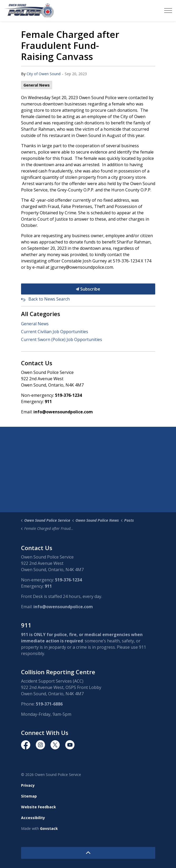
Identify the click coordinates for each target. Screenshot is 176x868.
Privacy (28, 785)
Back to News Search (49, 299)
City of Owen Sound (44, 74)
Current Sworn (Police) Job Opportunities (62, 339)
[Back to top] (88, 853)
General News (37, 85)
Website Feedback (39, 807)
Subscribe (88, 289)
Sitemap (29, 796)
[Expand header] (168, 11)
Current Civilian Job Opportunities (55, 332)
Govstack (49, 828)
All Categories (41, 314)
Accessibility (33, 818)
